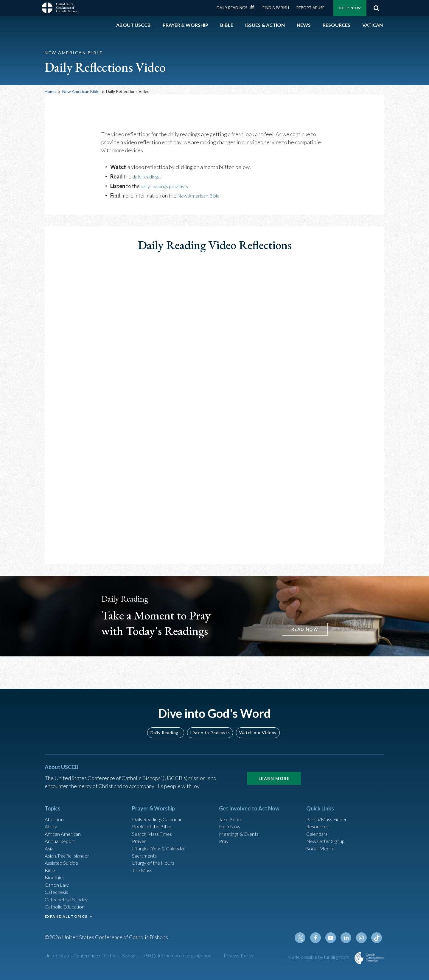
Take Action (232, 808)
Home (50, 91)
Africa (52, 816)
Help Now (350, 8)
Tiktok (377, 939)
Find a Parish (276, 8)
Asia (50, 840)
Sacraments (145, 848)
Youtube (334, 939)
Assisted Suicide (64, 856)
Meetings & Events (241, 824)
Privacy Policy (239, 956)
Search (376, 8)
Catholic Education (67, 905)
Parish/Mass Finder (329, 808)
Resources (318, 816)
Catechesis (58, 889)
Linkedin (349, 939)
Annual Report (61, 832)
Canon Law (57, 880)
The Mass (143, 864)
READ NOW (301, 628)
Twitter (306, 939)
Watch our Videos (258, 721)
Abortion (55, 808)
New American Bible (81, 91)
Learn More (274, 767)
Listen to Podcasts (210, 721)
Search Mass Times (154, 824)
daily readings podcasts (168, 186)
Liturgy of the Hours (155, 856)
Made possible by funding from (319, 958)
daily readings (149, 176)
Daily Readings (232, 8)
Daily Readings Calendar (254, 7)
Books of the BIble (153, 816)
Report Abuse (310, 8)
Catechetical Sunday (68, 897)
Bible (51, 864)
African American (64, 824)
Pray (224, 832)
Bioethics (56, 872)
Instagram (363, 939)
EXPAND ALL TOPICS (66, 915)
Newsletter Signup (328, 832)
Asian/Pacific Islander (69, 848)
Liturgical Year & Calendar (162, 840)
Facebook (320, 939)
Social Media (321, 840)
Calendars (318, 824)
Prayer (140, 832)
